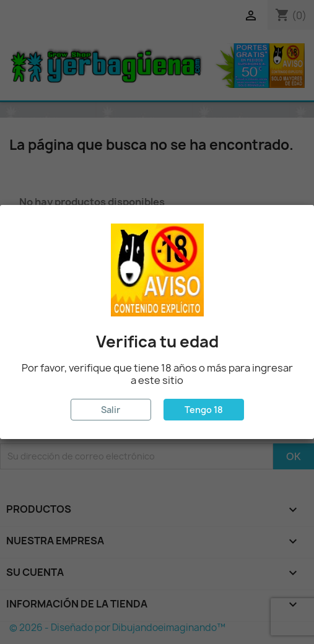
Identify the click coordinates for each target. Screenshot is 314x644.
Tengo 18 (204, 410)
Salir (111, 410)
